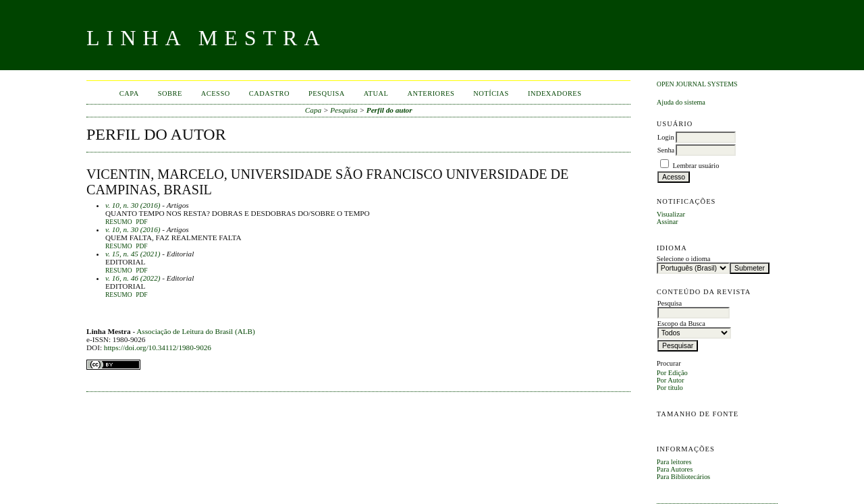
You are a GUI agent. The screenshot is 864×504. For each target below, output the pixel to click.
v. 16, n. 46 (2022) (133, 278)
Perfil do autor (389, 110)
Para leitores (674, 462)
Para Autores (675, 469)
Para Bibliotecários (683, 477)
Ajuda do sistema (681, 102)
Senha (666, 150)
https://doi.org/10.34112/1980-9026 (158, 347)
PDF (141, 222)
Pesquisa (327, 93)
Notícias (491, 93)
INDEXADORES (555, 93)
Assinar (668, 222)
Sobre (170, 93)
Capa (129, 93)
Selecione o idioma (684, 259)
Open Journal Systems (697, 84)
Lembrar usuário (696, 166)
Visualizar (671, 214)
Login (666, 137)
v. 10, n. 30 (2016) (133, 205)
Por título (670, 388)
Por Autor (671, 380)
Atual (376, 93)
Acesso (216, 93)
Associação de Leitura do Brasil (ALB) (196, 331)
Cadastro (269, 93)
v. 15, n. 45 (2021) (133, 254)
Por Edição (672, 373)
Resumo (119, 222)
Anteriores (431, 93)
